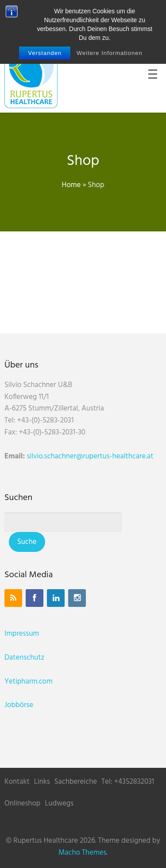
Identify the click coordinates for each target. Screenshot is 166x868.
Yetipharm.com (29, 682)
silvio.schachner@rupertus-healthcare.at (90, 456)
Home (71, 185)
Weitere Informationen (110, 53)
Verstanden (45, 53)
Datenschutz (24, 658)
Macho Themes (82, 853)
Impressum (22, 634)
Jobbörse (19, 705)
